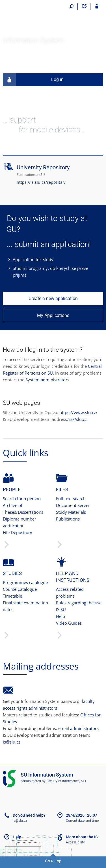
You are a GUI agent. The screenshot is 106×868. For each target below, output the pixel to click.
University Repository (43, 167)
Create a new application (53, 299)
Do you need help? (29, 815)
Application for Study (33, 259)
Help (60, 616)
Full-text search (71, 499)
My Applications (53, 315)
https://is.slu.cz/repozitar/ (41, 182)
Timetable (12, 596)
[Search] (71, 6)
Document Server (73, 505)
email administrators (78, 728)
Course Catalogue (20, 589)
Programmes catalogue (25, 582)
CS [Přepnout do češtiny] (84, 6)
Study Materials (71, 512)
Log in (33, 80)
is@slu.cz (78, 419)
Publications (68, 519)
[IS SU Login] (97, 6)
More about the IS (82, 837)
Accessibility (75, 842)
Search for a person (22, 499)
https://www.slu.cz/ (78, 412)
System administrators (47, 380)
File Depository (18, 532)
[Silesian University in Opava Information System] (35, 19)
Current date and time (82, 821)
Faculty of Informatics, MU (66, 781)
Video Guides (69, 623)
